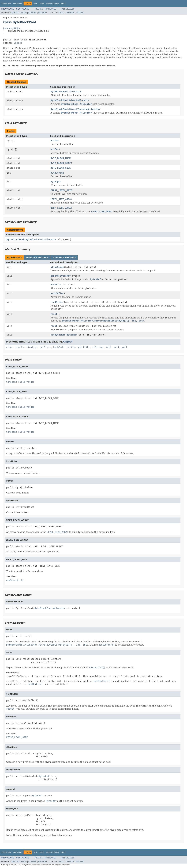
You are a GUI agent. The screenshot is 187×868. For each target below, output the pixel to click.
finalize (32, 347)
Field (24, 13)
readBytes (57, 302)
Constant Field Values (20, 382)
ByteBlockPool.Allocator (66, 92)
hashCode (59, 347)
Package (17, 4)
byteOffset (57, 173)
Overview (6, 4)
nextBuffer (57, 293)
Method (43, 13)
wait (108, 347)
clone (10, 347)
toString (98, 347)
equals (20, 347)
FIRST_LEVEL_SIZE (61, 190)
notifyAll (84, 347)
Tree (42, 4)
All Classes (68, 9)
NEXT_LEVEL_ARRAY (61, 208)
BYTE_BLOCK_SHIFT (61, 163)
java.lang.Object (12, 28)
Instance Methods (37, 257)
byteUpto (56, 182)
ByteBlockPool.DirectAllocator (70, 100)
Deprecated (52, 4)
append (55, 276)
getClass (45, 347)
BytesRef (65, 276)
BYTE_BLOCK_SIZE (61, 168)
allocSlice (57, 267)
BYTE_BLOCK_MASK (61, 158)
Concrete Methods (64, 257)
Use (35, 4)
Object (18, 43)
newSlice (56, 285)
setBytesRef (58, 335)
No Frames (50, 9)
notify (71, 347)
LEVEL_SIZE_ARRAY (61, 199)
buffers (55, 149)
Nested (15, 13)
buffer (55, 141)
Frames (39, 9)
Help (63, 4)
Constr (32, 13)
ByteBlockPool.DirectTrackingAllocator (75, 109)
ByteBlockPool (15, 239)
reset (54, 314)
